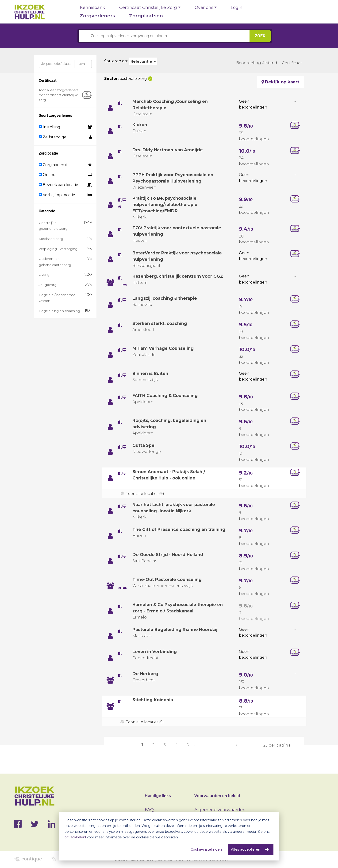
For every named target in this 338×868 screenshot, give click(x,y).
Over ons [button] (204, 8)
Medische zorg (51, 239)
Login (237, 8)
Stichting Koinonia (153, 700)
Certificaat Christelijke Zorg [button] (148, 8)
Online (47, 175)
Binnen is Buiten (151, 374)
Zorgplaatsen (146, 16)
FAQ (149, 810)
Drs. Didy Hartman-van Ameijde (168, 150)
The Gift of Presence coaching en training (179, 529)
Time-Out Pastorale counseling (167, 580)
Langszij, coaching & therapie (165, 298)
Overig (44, 275)
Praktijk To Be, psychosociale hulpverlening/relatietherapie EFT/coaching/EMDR (165, 205)
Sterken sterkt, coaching (160, 323)
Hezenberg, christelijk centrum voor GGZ (178, 276)
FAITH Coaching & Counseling (165, 396)
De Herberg (145, 674)
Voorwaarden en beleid (217, 796)
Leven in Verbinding (155, 652)
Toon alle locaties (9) (145, 494)
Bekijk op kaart (280, 82)
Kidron (140, 125)
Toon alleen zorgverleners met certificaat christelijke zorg (58, 95)
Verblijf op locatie (57, 195)
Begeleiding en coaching (59, 311)
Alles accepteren (246, 849)
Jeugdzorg (48, 285)
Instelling (50, 127)
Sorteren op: (116, 61)
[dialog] (169, 836)
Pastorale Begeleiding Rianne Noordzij (176, 630)
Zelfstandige (53, 137)
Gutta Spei (144, 445)
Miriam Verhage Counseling (163, 348)
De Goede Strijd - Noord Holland (168, 555)
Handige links (158, 796)
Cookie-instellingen (206, 849)
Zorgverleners (97, 16)
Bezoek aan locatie (58, 185)
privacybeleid (75, 837)
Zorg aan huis (54, 165)
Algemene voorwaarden (220, 810)
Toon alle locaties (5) (145, 722)
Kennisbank (92, 8)
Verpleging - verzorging (58, 249)
